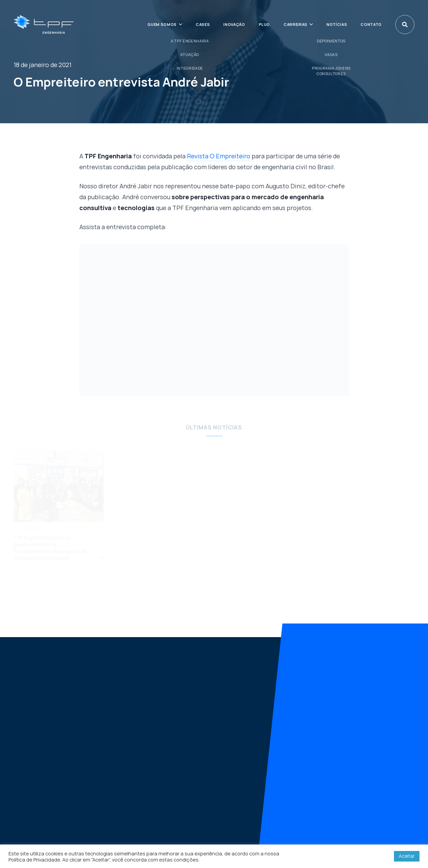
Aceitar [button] (407, 856)
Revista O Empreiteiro (219, 156)
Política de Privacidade (34, 859)
